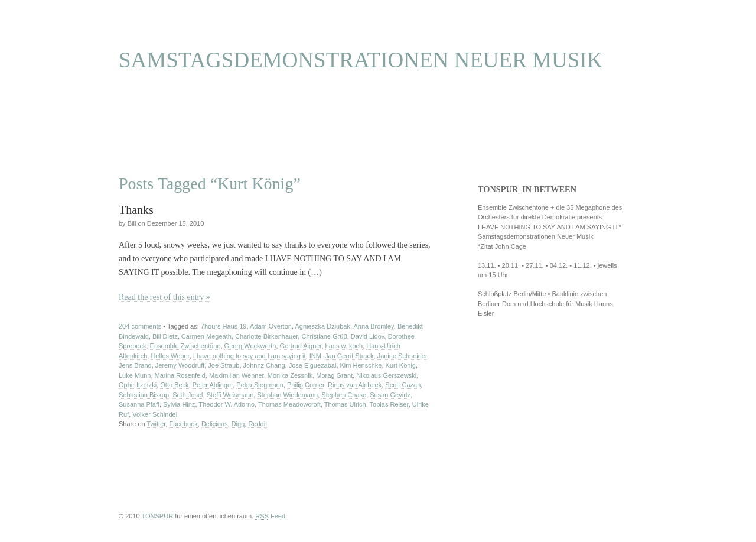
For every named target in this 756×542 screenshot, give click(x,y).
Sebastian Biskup (144, 395)
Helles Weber (170, 356)
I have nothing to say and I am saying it (250, 356)
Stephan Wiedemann (287, 395)
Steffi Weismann (230, 395)
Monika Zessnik (290, 375)
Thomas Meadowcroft (289, 404)
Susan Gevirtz (390, 395)
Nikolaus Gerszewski (386, 375)
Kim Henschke (361, 365)
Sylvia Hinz (179, 404)
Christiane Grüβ (324, 336)
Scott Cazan (403, 385)
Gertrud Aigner (301, 346)
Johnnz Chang (264, 365)
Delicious (215, 424)
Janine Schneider (402, 356)
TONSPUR (158, 516)
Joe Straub (224, 365)
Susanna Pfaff (139, 404)
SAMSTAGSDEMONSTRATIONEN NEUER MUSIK (361, 60)
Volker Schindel (155, 414)
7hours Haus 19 (224, 326)
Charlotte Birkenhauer (266, 336)
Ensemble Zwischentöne (185, 346)
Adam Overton (271, 326)
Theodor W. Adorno (227, 404)
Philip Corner (306, 385)
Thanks (136, 210)
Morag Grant (334, 375)
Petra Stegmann (260, 385)
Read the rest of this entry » (164, 297)
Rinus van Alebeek (355, 385)
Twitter (157, 424)
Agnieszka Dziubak (322, 326)
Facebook (183, 424)
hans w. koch (344, 346)
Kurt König (401, 365)
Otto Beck (174, 385)
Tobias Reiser (389, 404)
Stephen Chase (344, 395)
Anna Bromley (374, 326)
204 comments (140, 326)
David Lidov (368, 336)
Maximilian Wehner (237, 375)
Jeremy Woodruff (180, 365)
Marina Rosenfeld (180, 375)
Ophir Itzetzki (138, 385)
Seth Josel (188, 395)
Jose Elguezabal (313, 365)
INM (315, 356)
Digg (238, 424)
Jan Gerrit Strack (349, 356)
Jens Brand (135, 365)
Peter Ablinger (213, 385)
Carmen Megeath (206, 336)
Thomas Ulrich (345, 404)
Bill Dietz (165, 336)
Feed (270, 516)
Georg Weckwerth (250, 346)
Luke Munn (135, 375)
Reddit (258, 424)
